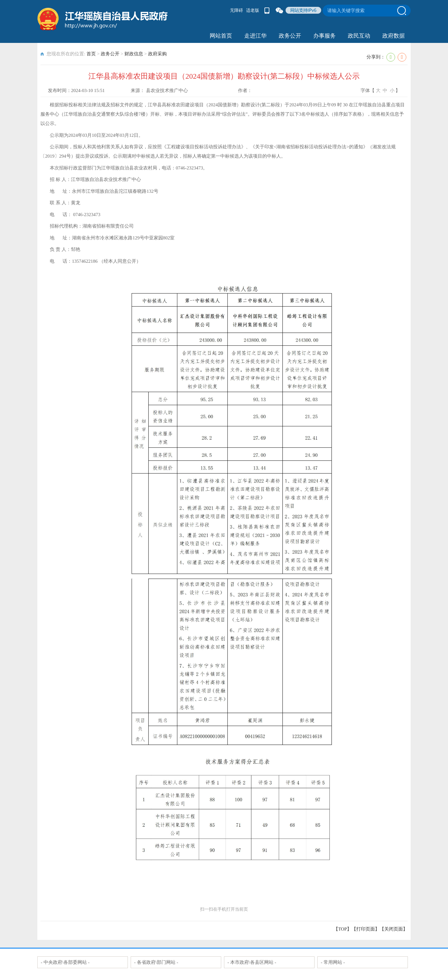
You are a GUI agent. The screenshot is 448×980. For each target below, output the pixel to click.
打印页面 (366, 929)
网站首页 (221, 36)
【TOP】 (343, 929)
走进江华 (255, 36)
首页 (91, 54)
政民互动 (359, 36)
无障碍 (236, 10)
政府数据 (394, 36)
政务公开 (290, 36)
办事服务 (324, 36)
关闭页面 (394, 929)
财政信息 (134, 54)
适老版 (253, 10)
